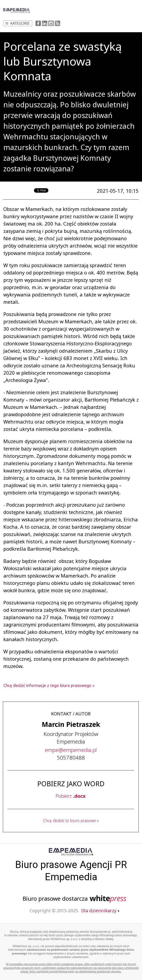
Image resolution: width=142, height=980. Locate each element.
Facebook (38, 23)
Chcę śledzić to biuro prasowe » (71, 820)
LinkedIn (45, 23)
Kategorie (18, 23)
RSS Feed (57, 23)
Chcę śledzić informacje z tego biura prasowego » (49, 685)
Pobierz (71, 796)
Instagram (51, 23)
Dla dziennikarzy (100, 911)
